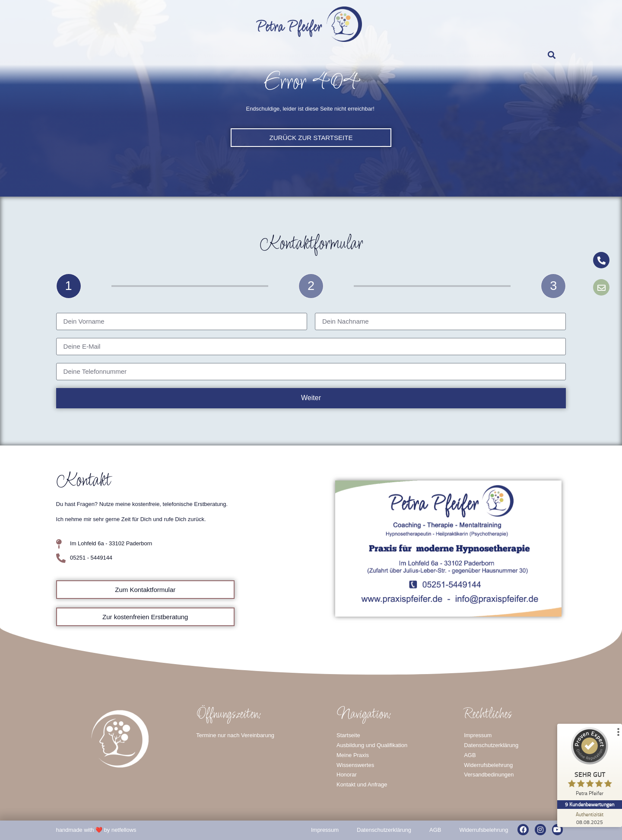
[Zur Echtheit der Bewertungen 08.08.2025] (590, 818)
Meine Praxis (128, 56)
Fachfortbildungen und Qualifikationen (290, 56)
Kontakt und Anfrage (480, 56)
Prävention (428, 56)
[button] (552, 55)
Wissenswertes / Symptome (192, 56)
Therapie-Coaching (377, 56)
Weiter (311, 398)
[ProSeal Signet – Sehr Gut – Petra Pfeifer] (590, 764)
